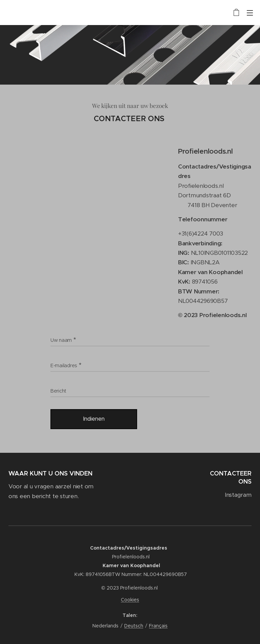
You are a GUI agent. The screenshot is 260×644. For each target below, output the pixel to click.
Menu (250, 13)
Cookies (130, 600)
